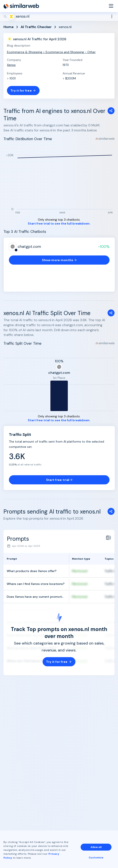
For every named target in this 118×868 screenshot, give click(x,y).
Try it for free (23, 91)
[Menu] (111, 6)
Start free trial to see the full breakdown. (59, 224)
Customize (96, 858)
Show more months (59, 260)
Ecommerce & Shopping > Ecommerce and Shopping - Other (51, 52)
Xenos (11, 65)
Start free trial (59, 480)
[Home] (21, 6)
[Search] (59, 17)
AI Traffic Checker (36, 27)
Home (9, 27)
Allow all (96, 847)
